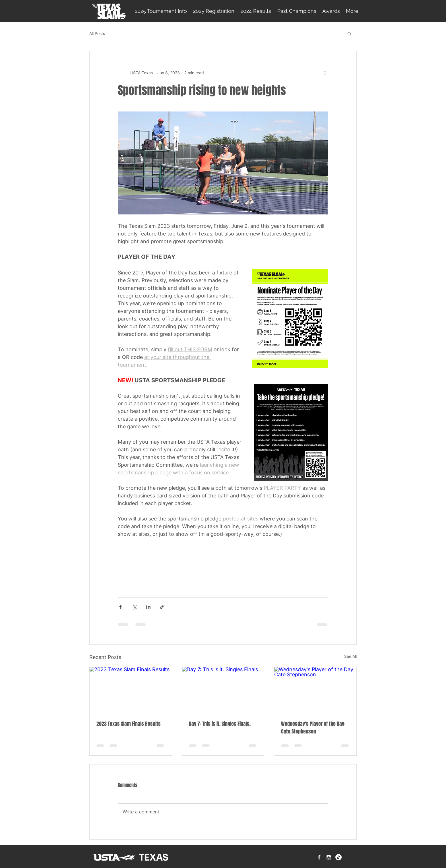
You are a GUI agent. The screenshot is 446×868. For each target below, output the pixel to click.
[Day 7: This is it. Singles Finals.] (223, 690)
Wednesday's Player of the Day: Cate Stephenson (313, 728)
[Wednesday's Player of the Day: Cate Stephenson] (315, 690)
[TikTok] (338, 857)
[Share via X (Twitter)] (134, 607)
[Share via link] (162, 607)
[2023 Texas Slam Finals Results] (131, 690)
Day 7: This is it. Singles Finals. (220, 724)
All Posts (97, 33)
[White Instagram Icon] (329, 857)
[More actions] (325, 73)
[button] (349, 34)
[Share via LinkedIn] (148, 607)
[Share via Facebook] (120, 607)
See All (350, 656)
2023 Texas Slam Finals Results (129, 724)
